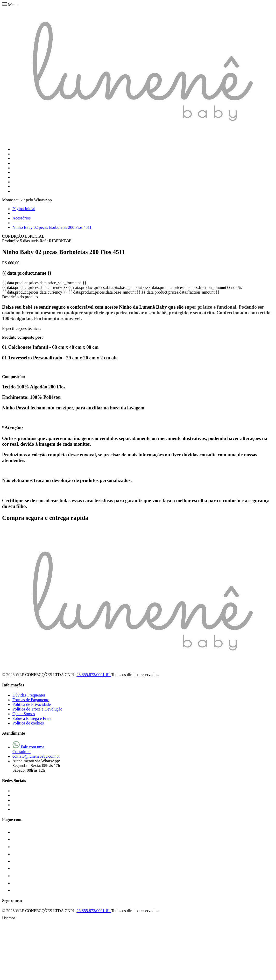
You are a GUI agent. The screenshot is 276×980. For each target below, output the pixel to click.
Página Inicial (24, 209)
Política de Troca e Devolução (37, 709)
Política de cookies (28, 723)
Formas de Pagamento (31, 700)
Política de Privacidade (32, 704)
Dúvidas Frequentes (29, 695)
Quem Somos (24, 714)
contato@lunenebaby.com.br (36, 756)
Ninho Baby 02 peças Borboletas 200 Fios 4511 (52, 227)
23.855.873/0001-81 (94, 675)
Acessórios (22, 218)
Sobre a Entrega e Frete (32, 718)
